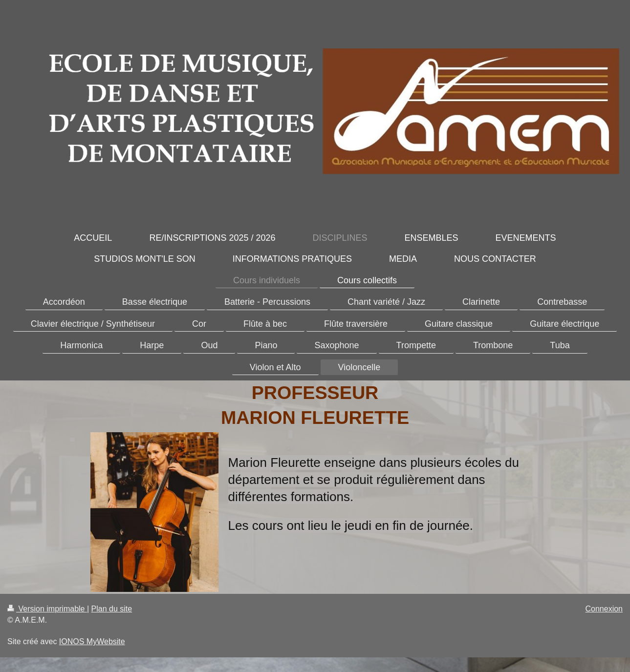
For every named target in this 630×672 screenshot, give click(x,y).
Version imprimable (47, 609)
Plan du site (112, 609)
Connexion (604, 609)
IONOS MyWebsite (92, 641)
